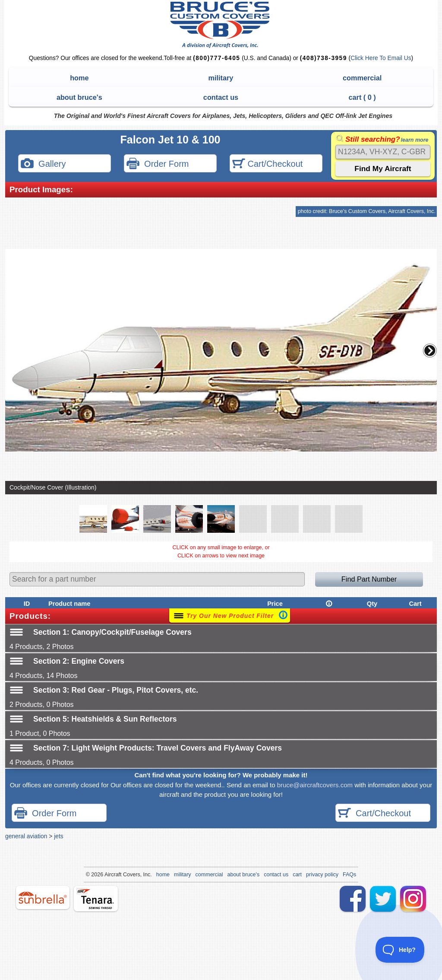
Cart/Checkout (267, 164)
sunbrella (43, 897)
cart (297, 875)
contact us (221, 97)
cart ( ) (362, 97)
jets (58, 836)
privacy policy (322, 875)
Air (108, 875)
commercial (362, 78)
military (221, 78)
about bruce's (79, 97)
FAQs (349, 875)
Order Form (158, 164)
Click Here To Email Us (381, 58)
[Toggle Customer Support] (400, 950)
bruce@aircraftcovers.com (315, 785)
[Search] (383, 152)
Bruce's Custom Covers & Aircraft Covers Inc (221, 25)
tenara (96, 899)
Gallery (43, 164)
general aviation (26, 836)
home (79, 78)
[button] (430, 350)
